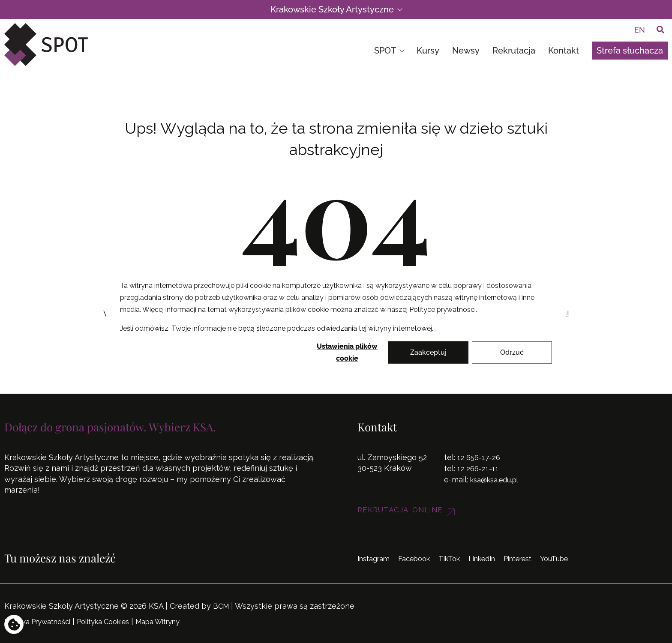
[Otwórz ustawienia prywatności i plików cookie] (14, 623)
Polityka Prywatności (43, 621)
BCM (222, 606)
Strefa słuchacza (630, 51)
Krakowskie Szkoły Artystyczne (336, 9)
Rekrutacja (514, 51)
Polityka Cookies (118, 621)
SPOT (389, 51)
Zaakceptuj (428, 352)
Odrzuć (512, 352)
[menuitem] (640, 30)
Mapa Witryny (181, 621)
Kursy (428, 51)
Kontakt (564, 51)
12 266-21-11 (479, 468)
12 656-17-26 (480, 458)
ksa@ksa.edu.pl (498, 479)
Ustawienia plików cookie (347, 352)
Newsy (466, 51)
